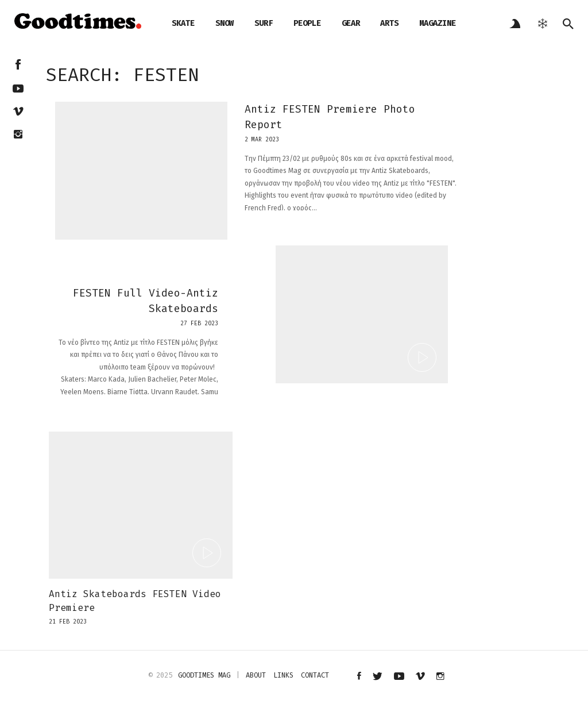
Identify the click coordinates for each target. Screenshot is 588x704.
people (307, 23)
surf (264, 23)
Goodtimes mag (204, 675)
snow (225, 23)
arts (389, 23)
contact (315, 675)
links (283, 675)
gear (351, 23)
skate (183, 23)
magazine (438, 23)
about (256, 675)
